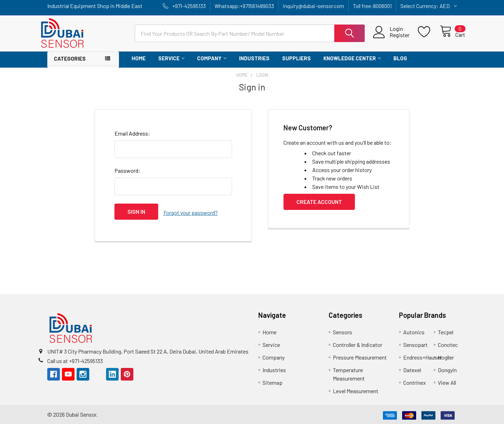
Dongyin (447, 368)
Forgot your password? (191, 211)
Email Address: (132, 133)
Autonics (414, 330)
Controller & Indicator (358, 343)
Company (212, 58)
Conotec (448, 343)
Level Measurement (356, 389)
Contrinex (415, 381)
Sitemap (272, 381)
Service (171, 58)
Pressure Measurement (360, 355)
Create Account (319, 202)
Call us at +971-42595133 (75, 359)
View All (447, 381)
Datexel (412, 368)
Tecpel (446, 330)
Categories (70, 59)
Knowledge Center (352, 58)
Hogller (446, 355)
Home (139, 58)
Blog (400, 58)
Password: (127, 170)
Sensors (342, 330)
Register (391, 35)
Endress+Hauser (422, 355)
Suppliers (296, 58)
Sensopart (415, 343)
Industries (254, 58)
